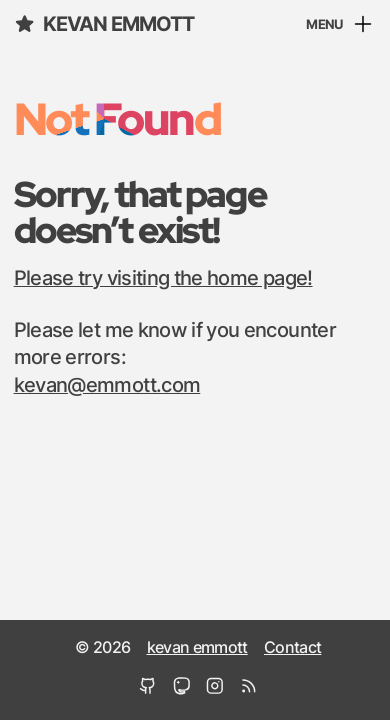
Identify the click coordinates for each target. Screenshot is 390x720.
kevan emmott (104, 24)
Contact (292, 648)
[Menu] (340, 26)
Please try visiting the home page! (163, 279)
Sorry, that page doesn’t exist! (140, 211)
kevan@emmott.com (107, 386)
